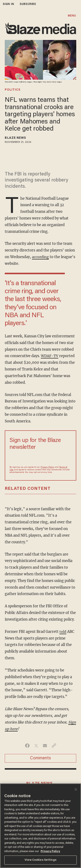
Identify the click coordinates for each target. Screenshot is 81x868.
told (63, 632)
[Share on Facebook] (27, 746)
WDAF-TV (50, 356)
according (40, 257)
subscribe (28, 4)
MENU (72, 16)
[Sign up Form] (40, 458)
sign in (8, 4)
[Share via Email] (45, 746)
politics (13, 90)
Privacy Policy (47, 467)
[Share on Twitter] (36, 746)
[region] (40, 826)
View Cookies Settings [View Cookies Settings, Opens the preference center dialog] (40, 860)
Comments (40, 758)
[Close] (76, 789)
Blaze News (15, 138)
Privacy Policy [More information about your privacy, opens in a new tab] (50, 851)
